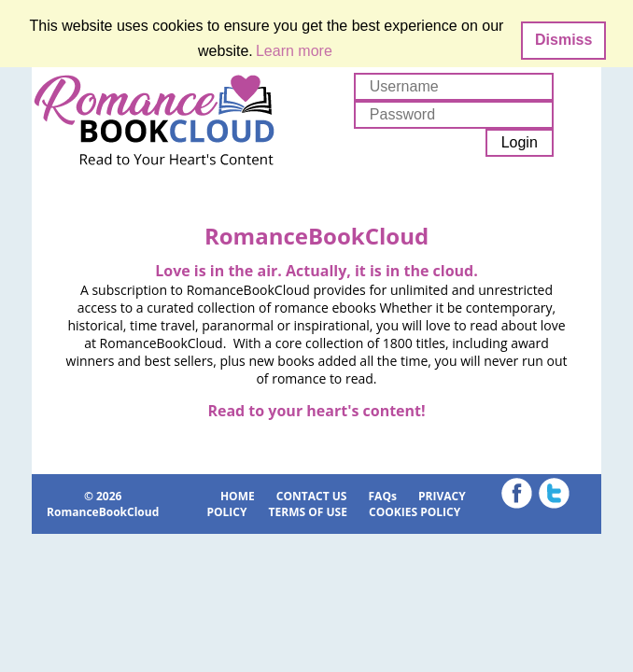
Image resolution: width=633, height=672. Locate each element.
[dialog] (316, 40)
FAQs (383, 496)
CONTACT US (312, 496)
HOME (238, 496)
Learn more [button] (294, 51)
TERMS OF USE (308, 512)
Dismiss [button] (563, 40)
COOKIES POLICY (415, 512)
